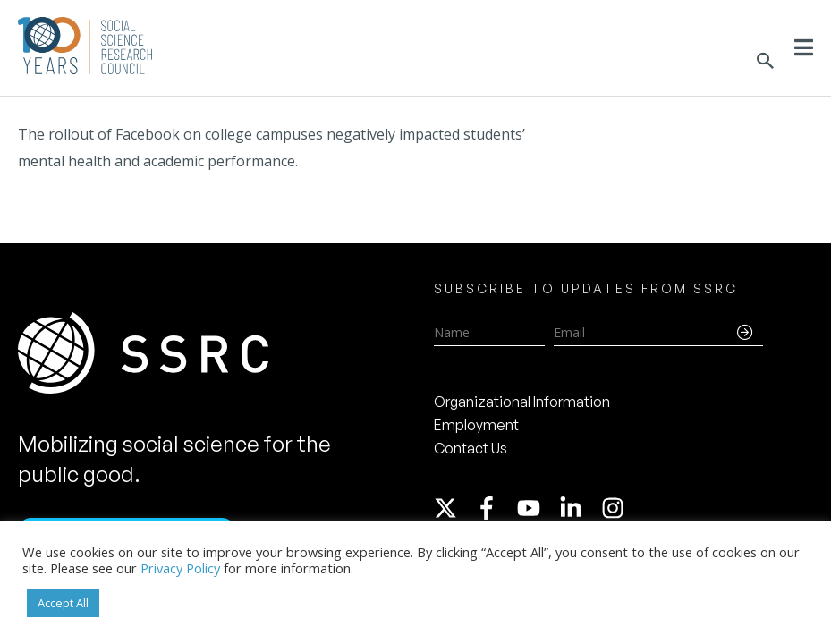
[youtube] (537, 508)
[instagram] (616, 508)
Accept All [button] (63, 603)
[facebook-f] (495, 508)
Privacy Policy (180, 568)
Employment (476, 425)
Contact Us (471, 448)
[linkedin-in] (579, 508)
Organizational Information (522, 402)
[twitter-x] (454, 508)
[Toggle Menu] (804, 47)
